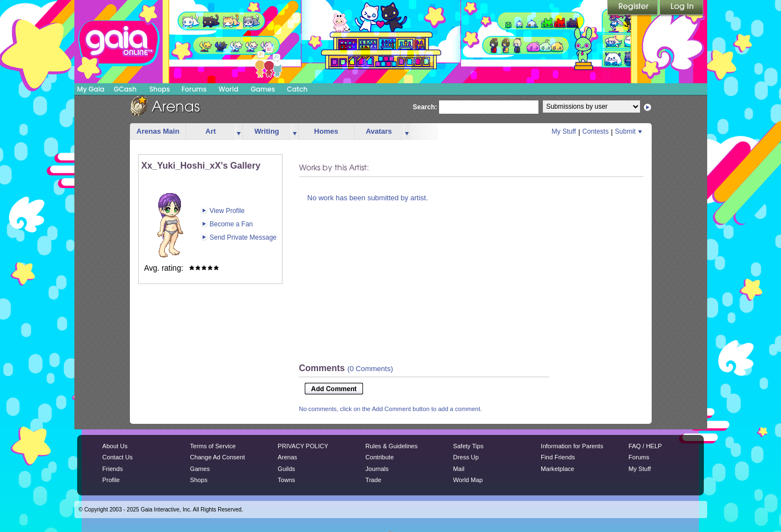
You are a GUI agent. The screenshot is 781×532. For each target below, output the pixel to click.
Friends (112, 469)
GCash (125, 89)
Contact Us (117, 457)
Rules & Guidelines (391, 446)
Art (211, 131)
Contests (595, 131)
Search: (425, 107)
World (229, 89)
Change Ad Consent (217, 457)
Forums (194, 89)
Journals (377, 469)
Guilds (286, 469)
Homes (326, 131)
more (239, 132)
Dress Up (466, 457)
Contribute (379, 457)
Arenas (287, 457)
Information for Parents (572, 446)
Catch (297, 89)
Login (682, 8)
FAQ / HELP (645, 446)
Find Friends (558, 457)
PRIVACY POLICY (303, 446)
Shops (160, 89)
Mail (458, 469)
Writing (267, 131)
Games (263, 89)
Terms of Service (213, 446)
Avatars (379, 131)
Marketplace (557, 469)
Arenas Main (158, 131)
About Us (115, 446)
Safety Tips (468, 446)
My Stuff (564, 131)
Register (633, 8)
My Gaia (91, 89)
